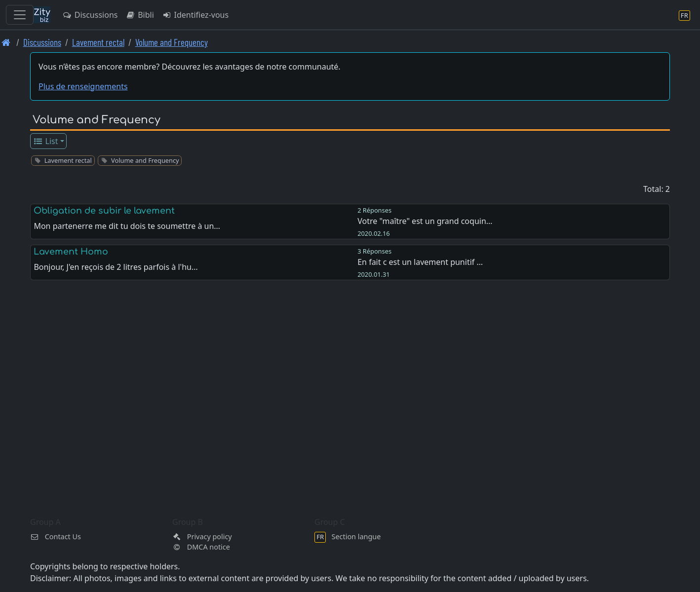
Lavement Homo (71, 252)
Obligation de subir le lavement (104, 211)
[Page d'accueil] (6, 42)
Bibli (139, 15)
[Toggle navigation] (20, 15)
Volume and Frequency (172, 42)
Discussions (90, 15)
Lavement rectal (98, 42)
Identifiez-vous (195, 15)
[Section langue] (684, 15)
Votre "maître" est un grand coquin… (425, 221)
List (46, 141)
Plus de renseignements (83, 86)
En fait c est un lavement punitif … (420, 262)
